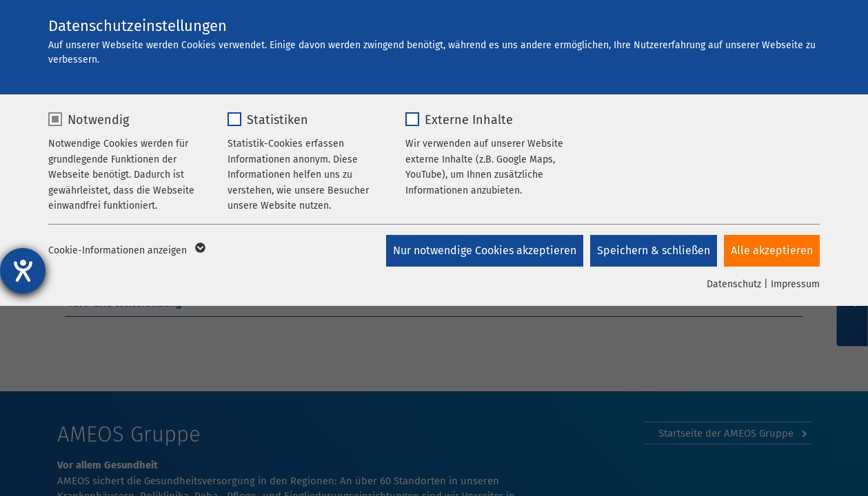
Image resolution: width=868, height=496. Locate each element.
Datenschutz (734, 284)
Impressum (795, 284)
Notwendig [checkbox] (98, 120)
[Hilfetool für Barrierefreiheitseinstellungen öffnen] (23, 271)
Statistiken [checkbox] (277, 120)
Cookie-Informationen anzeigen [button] (126, 251)
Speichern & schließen (654, 250)
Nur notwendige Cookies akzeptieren (485, 250)
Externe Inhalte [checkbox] (469, 120)
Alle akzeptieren (772, 250)
